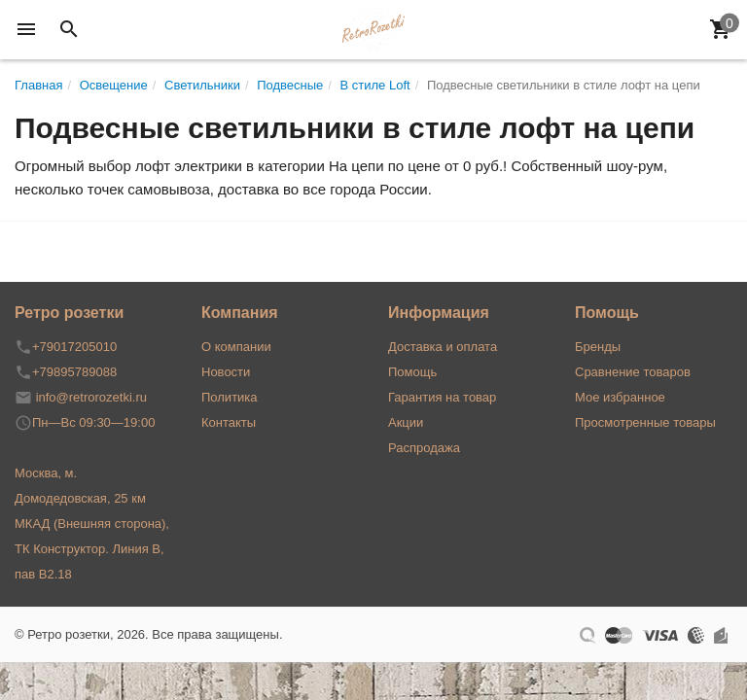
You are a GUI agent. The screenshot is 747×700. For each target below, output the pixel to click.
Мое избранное (620, 397)
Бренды (598, 347)
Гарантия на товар (442, 397)
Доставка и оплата (443, 347)
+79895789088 (74, 372)
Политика (230, 397)
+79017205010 (74, 347)
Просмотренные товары (645, 422)
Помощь (412, 372)
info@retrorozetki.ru (91, 397)
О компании (236, 347)
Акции (406, 422)
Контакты (229, 422)
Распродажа (424, 448)
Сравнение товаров (633, 372)
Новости (226, 372)
